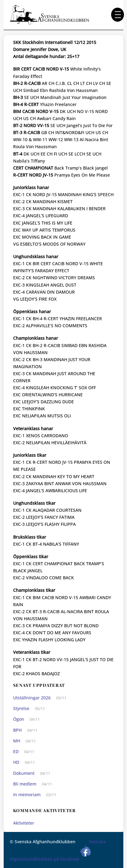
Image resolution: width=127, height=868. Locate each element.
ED (16, 751)
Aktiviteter (24, 823)
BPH (17, 730)
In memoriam (27, 795)
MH (17, 741)
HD (16, 762)
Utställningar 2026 (32, 698)
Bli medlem (25, 784)
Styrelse (21, 708)
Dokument (24, 773)
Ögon (19, 719)
